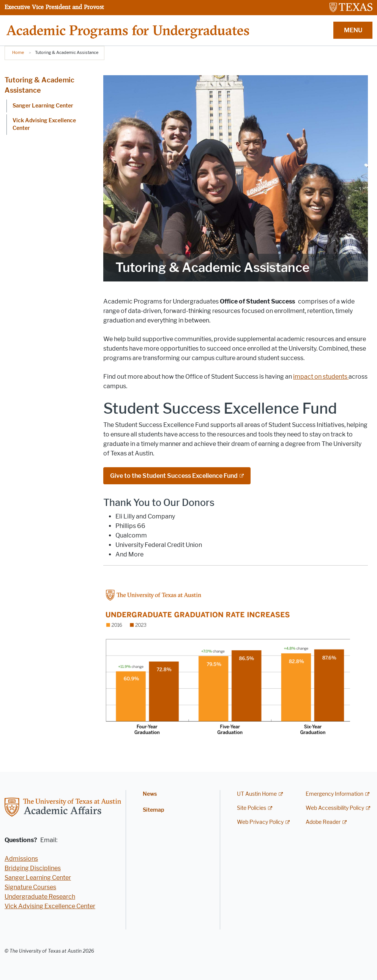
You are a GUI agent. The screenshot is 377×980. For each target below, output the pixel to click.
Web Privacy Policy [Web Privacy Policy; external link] (260, 822)
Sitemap (153, 810)
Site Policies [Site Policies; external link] (252, 808)
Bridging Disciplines (33, 868)
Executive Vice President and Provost (54, 7)
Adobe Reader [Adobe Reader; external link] (323, 822)
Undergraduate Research (40, 897)
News (150, 794)
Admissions (21, 859)
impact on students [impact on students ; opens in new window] (321, 377)
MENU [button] (353, 30)
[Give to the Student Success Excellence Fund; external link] (177, 476)
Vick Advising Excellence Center (44, 124)
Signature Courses (30, 887)
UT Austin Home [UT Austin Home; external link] (257, 794)
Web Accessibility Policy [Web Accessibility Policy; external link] (335, 808)
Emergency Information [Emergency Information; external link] (334, 794)
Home (18, 52)
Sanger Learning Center (43, 106)
